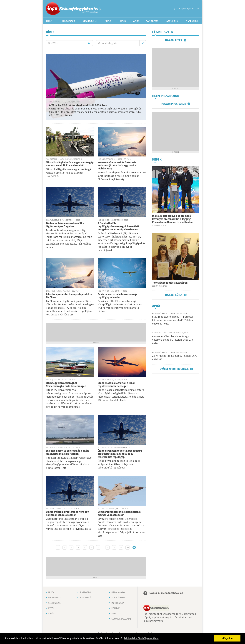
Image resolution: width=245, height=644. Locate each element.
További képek (174, 295)
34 (128, 547)
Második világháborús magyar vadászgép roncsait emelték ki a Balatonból (70, 164)
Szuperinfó (172, 21)
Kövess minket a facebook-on (166, 593)
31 (107, 547)
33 (121, 547)
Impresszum (118, 603)
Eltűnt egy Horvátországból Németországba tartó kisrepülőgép (66, 385)
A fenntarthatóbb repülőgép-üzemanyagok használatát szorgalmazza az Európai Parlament (119, 227)
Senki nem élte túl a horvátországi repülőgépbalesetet (117, 296)
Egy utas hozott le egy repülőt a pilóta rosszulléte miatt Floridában (68, 452)
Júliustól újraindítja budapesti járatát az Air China (69, 296)
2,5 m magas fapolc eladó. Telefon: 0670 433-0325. (175, 358)
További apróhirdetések (174, 369)
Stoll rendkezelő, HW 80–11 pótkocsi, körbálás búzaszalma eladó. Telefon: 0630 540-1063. (173, 320)
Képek (108, 21)
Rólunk (115, 608)
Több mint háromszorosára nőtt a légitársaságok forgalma (65, 225)
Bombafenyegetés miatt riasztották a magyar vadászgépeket (119, 514)
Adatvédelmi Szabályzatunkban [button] (141, 638)
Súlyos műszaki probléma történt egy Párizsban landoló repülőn (67, 514)
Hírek (49, 21)
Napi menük (152, 21)
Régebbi (134, 547)
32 (114, 547)
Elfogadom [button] (227, 638)
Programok (69, 21)
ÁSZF (114, 614)
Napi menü (85, 598)
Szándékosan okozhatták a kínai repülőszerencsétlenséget (116, 385)
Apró (136, 21)
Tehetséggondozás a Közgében (170, 283)
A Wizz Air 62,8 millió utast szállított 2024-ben (78, 105)
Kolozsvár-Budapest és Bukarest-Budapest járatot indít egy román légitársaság (117, 166)
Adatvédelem (118, 598)
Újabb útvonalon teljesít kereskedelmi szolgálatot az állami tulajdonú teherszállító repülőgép (120, 454)
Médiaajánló (118, 592)
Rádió (123, 21)
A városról (192, 21)
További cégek (173, 40)
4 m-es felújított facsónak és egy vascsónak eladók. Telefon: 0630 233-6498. (173, 340)
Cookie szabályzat (121, 619)
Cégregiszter (90, 21)
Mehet (89, 43)
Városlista (101, 9)
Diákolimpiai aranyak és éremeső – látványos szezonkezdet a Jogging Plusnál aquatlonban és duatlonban (173, 219)
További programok (174, 104)
